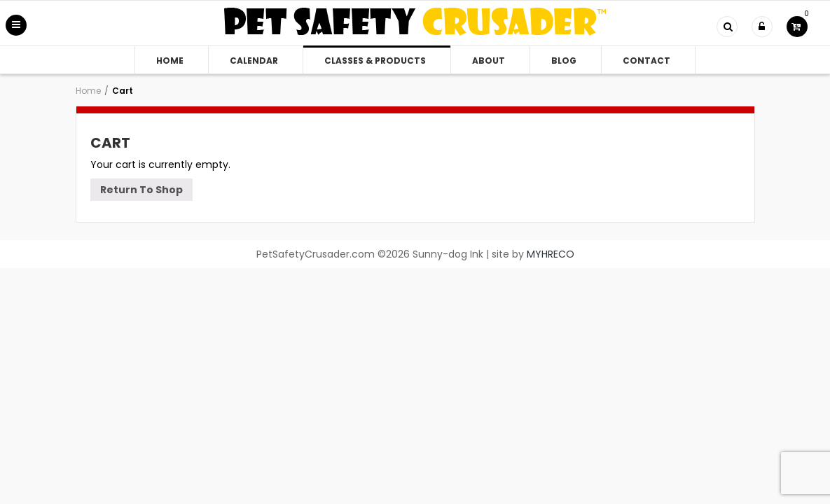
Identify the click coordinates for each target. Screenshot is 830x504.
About (489, 61)
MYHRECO (551, 254)
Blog (564, 61)
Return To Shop (141, 190)
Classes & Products (375, 61)
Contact (646, 61)
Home (170, 61)
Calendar (254, 61)
